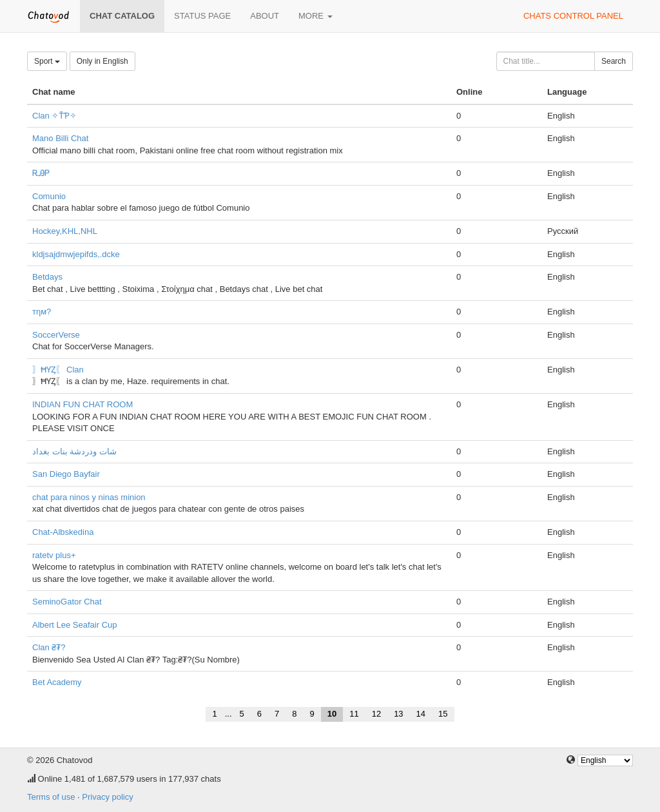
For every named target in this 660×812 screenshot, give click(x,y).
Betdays (47, 277)
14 (421, 714)
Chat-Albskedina (63, 532)
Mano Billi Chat (60, 138)
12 (376, 714)
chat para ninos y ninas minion (89, 497)
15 (443, 714)
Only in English (102, 61)
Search (614, 61)
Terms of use (51, 797)
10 (332, 714)
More (315, 16)
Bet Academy (57, 682)
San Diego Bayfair (66, 474)
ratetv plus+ (54, 555)
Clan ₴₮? (49, 647)
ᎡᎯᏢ (41, 173)
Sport (47, 61)
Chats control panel (573, 16)
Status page (202, 16)
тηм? (42, 312)
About (265, 16)
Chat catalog (122, 16)
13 (398, 714)
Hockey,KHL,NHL (65, 231)
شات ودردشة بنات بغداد (74, 451)
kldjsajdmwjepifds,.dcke (76, 254)
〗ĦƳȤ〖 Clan (58, 370)
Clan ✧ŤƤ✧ (54, 116)
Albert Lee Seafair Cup (75, 625)
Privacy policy (107, 797)
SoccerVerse (56, 335)
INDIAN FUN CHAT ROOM (82, 404)
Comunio (49, 196)
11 (354, 714)
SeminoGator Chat (67, 602)
